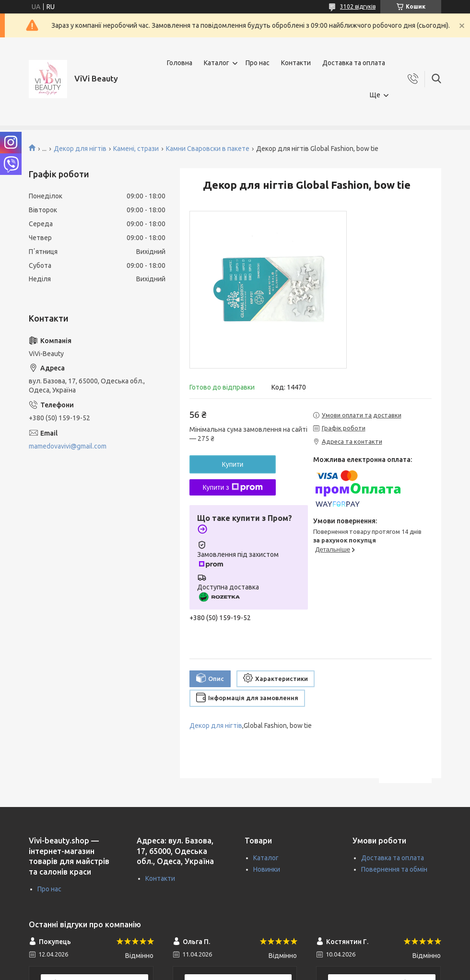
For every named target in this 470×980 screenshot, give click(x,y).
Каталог (217, 63)
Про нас (258, 63)
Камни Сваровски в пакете (208, 149)
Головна (180, 63)
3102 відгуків (358, 6)
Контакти (296, 63)
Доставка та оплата (354, 63)
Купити (233, 464)
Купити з (232, 487)
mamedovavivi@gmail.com (68, 446)
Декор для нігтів (80, 149)
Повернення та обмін (394, 869)
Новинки (267, 869)
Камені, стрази (136, 149)
